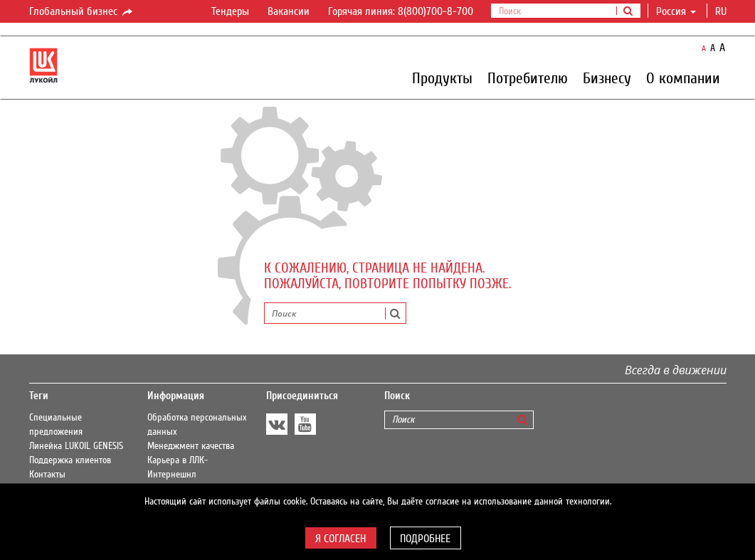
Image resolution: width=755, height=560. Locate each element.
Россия (676, 11)
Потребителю (528, 78)
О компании (683, 78)
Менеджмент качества (191, 446)
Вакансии (289, 11)
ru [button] (722, 11)
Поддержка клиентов (70, 460)
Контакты (47, 475)
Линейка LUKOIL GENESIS (76, 446)
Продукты (442, 78)
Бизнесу (607, 78)
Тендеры (230, 11)
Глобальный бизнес (82, 12)
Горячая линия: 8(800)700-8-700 (401, 11)
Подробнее (425, 539)
